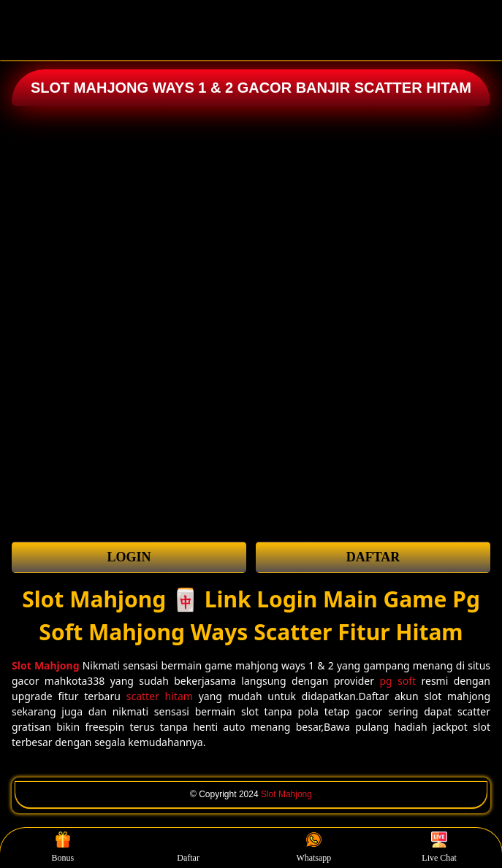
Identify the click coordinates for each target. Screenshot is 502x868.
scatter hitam (160, 696)
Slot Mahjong (286, 794)
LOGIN (129, 557)
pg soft (398, 681)
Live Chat (439, 848)
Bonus (63, 848)
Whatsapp (313, 848)
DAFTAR (373, 557)
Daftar (189, 848)
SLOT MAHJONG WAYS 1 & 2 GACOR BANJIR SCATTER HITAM (251, 88)
